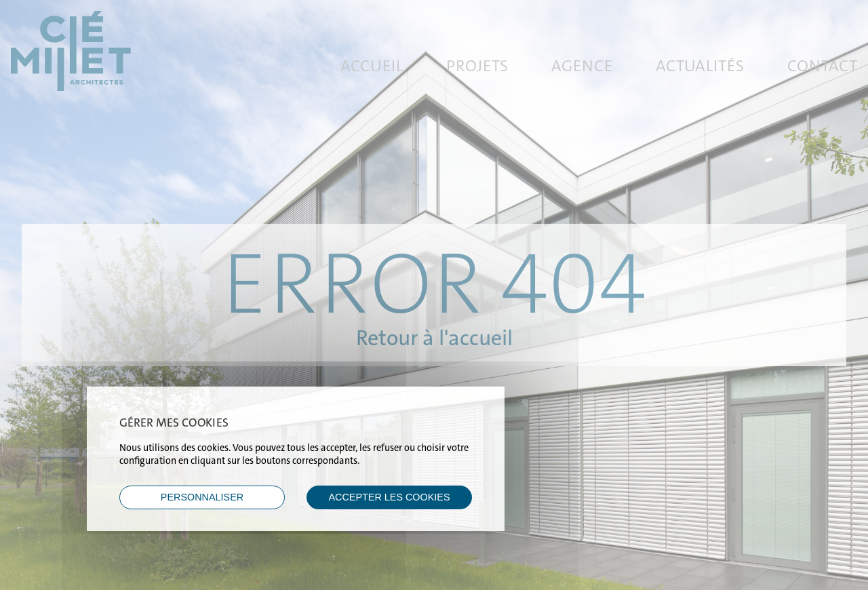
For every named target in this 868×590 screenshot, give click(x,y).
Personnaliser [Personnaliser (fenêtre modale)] (202, 497)
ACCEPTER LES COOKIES (389, 497)
